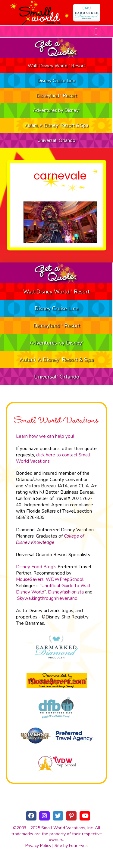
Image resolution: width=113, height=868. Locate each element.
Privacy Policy (38, 846)
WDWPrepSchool (65, 579)
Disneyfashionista (66, 592)
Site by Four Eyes (71, 846)
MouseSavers (30, 579)
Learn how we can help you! (45, 436)
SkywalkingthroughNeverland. (48, 598)
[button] (96, 32)
